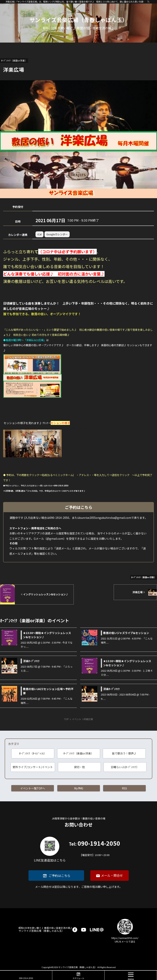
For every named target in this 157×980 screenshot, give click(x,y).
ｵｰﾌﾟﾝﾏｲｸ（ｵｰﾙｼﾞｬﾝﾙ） (33, 753)
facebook (75, 930)
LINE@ (97, 930)
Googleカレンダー (57, 234)
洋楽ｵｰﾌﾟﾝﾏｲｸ (31, 661)
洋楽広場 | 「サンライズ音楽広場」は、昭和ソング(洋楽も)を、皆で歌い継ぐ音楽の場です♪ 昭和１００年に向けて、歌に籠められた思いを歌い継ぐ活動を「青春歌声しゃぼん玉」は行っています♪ (76, 2)
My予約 (79, 788)
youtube (84, 930)
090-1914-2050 (94, 849)
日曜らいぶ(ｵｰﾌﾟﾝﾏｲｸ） (125, 767)
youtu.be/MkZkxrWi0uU (77, 428)
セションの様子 (60, 423)
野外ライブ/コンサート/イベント (33, 767)
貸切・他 (79, 767)
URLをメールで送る (125, 941)
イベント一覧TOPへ (33, 788)
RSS (124, 788)
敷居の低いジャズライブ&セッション (126, 633)
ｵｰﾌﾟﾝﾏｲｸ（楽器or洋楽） (78, 753)
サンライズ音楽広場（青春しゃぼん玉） (45, 930)
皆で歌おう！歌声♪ (124, 753)
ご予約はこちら (59, 876)
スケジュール (78, 978)
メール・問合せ (112, 875)
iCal (39, 234)
